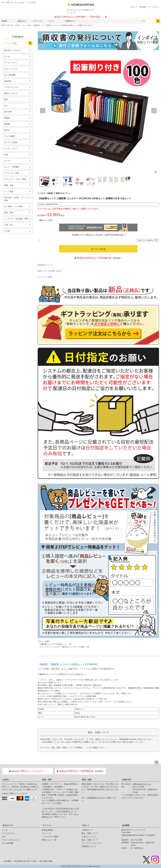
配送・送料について (90, 833)
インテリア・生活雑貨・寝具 (16, 219)
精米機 (7, 124)
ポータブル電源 (11, 142)
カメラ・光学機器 (12, 167)
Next (156, 41)
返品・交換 (87, 780)
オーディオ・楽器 (12, 173)
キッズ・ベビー (11, 148)
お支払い (6, 780)
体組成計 (8, 81)
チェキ (7, 56)
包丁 (6, 106)
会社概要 (126, 825)
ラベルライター (11, 63)
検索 (158, 21)
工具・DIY (9, 225)
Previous (41, 41)
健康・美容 (9, 185)
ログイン (134, 7)
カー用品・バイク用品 (13, 206)
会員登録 (143, 7)
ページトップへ (156, 762)
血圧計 (7, 130)
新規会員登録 (47, 830)
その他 (7, 231)
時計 (6, 99)
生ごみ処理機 (10, 75)
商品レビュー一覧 (49, 840)
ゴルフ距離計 (10, 136)
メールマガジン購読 (50, 837)
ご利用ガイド (70, 21)
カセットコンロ (11, 69)
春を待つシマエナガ (13, 50)
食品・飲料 (9, 213)
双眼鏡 (7, 118)
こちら (87, 747)
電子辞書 (8, 112)
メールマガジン (154, 7)
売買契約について (89, 846)
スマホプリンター (12, 87)
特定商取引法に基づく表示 (26, 861)
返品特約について (45, 265)
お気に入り (22, 21)
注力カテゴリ (8, 825)
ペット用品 (9, 191)
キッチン (8, 161)
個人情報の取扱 (46, 861)
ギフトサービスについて (92, 843)
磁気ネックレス (11, 93)
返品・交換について (90, 840)
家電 (6, 155)
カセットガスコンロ (10, 840)
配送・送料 (47, 780)
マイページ (38, 21)
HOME (4, 21)
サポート (86, 825)
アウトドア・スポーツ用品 (15, 179)
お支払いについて (89, 837)
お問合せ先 (126, 780)
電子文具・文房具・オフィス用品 (19, 25)
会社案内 (8, 861)
